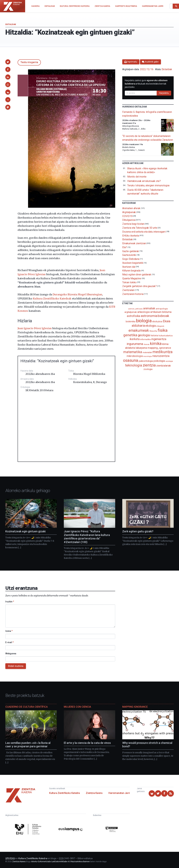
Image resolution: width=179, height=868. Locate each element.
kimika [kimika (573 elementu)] (156, 344)
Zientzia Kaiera (94, 793)
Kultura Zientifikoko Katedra (65, 793)
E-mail (10, 642)
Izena (9, 631)
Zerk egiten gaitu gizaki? (138, 531)
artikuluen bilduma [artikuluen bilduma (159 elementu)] (161, 312)
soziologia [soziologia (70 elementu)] (169, 361)
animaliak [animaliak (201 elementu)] (149, 308)
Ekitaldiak (11, 24)
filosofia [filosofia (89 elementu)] (153, 331)
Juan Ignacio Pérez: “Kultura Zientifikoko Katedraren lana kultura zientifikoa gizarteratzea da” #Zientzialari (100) (87, 537)
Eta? (125, 247)
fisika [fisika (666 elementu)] (163, 330)
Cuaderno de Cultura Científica (26, 707)
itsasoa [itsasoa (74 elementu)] (147, 344)
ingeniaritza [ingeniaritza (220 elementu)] (159, 339)
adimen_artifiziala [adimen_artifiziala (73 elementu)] (135, 309)
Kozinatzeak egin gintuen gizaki (25, 531)
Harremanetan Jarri (119, 793)
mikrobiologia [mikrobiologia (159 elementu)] (135, 356)
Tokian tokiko (129, 282)
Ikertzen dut (129, 267)
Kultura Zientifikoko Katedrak (52, 299)
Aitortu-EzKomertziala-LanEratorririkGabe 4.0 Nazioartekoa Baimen (60, 862)
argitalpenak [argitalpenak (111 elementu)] (131, 312)
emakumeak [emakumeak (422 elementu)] (139, 330)
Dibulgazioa (129, 220)
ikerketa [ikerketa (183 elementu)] (135, 339)
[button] (8, 62)
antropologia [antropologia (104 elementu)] (162, 309)
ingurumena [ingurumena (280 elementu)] (135, 344)
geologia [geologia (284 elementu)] (144, 335)
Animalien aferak (131, 208)
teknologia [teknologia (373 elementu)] (134, 365)
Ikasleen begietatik (133, 263)
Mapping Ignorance (135, 707)
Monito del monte (137, 177)
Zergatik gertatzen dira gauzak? (139, 286)
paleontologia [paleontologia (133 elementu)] (146, 361)
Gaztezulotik (129, 255)
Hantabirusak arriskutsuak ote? (144, 181)
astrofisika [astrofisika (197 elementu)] (134, 316)
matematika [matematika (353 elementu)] (133, 352)
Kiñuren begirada (131, 271)
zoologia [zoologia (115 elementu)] (148, 369)
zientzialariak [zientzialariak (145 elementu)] (164, 366)
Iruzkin (10, 602)
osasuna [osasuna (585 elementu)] (131, 360)
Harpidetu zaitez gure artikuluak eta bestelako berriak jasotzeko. (146, 84)
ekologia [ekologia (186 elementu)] (150, 326)
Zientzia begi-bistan (133, 224)
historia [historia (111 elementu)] (154, 335)
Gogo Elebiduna (131, 259)
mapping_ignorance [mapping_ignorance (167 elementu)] (159, 348)
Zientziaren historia (133, 294)
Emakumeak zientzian (134, 243)
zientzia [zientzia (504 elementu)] (149, 365)
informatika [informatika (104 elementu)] (145, 339)
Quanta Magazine (132, 278)
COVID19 (127, 216)
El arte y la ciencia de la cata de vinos (87, 743)
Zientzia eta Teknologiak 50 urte (140, 228)
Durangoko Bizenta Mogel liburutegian (77, 294)
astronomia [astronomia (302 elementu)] (149, 316)
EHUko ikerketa (131, 235)
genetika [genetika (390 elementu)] (130, 335)
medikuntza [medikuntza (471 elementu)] (162, 352)
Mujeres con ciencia (77, 707)
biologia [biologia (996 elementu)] (144, 321)
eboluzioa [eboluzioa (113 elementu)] (157, 321)
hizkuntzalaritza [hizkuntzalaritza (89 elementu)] (166, 336)
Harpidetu (164, 93)
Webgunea (11, 654)
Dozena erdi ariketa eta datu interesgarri (144, 232)
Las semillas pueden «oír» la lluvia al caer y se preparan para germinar (28, 745)
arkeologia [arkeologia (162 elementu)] (143, 312)
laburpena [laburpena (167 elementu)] (141, 348)
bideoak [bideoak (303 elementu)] (163, 316)
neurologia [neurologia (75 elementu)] (147, 356)
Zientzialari (128, 290)
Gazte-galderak (131, 251)
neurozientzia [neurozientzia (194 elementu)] (161, 356)
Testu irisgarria (29, 62)
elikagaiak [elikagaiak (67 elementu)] (160, 326)
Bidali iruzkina (16, 666)
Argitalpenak (129, 212)
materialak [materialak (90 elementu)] (147, 352)
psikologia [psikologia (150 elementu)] (159, 361)
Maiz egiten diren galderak (137, 275)
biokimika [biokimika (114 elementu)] (130, 321)
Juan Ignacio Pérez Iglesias (35, 328)
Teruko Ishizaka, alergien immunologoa (148, 185)
